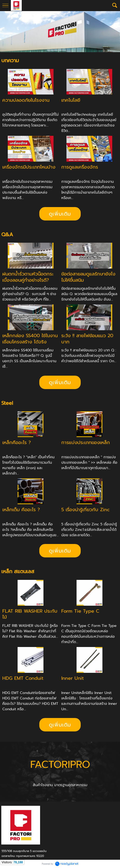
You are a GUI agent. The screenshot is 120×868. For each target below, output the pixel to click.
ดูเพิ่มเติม (60, 214)
